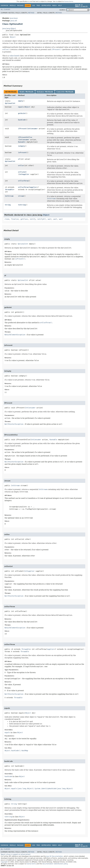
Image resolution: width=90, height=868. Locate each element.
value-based (14, 56)
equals (21, 107)
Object (13, 37)
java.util (14, 21)
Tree (38, 6)
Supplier (33, 187)
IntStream (9, 196)
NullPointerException (14, 424)
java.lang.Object (9, 28)
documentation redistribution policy (55, 864)
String (8, 205)
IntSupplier (24, 174)
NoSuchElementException (15, 335)
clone (7, 219)
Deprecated (46, 6)
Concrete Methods (65, 92)
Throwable (9, 190)
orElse (21, 166)
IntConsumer (33, 129)
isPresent (22, 153)
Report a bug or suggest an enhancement (16, 854)
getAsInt (22, 113)
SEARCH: (62, 10)
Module (13, 6)
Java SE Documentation (54, 856)
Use (34, 6)
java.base (14, 18)
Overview (4, 6)
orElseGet (22, 172)
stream (21, 196)
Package (20, 6)
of (19, 159)
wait (50, 219)
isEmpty (21, 146)
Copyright (4, 862)
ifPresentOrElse (25, 137)
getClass (24, 219)
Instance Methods (45, 92)
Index (54, 6)
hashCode (22, 120)
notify (33, 219)
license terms (69, 1)
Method (31, 13)
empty (20, 101)
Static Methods (26, 92)
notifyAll (42, 219)
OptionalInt (10, 103)
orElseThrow (23, 181)
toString (22, 205)
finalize (15, 219)
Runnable (22, 142)
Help (60, 6)
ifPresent (22, 129)
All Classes (5, 9)
